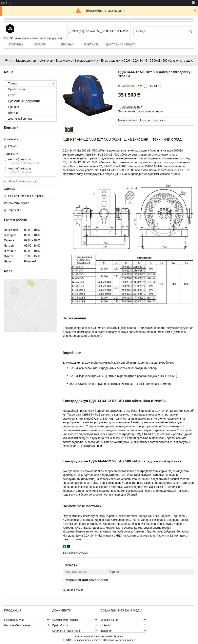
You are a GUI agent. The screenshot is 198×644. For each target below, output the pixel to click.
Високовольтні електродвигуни (77, 61)
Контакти (92, 44)
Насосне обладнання (17, 625)
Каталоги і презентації (66, 631)
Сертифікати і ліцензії (66, 620)
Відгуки (13, 113)
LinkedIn (106, 625)
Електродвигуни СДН (115, 61)
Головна (16, 44)
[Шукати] (190, 31)
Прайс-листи (17, 89)
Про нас (67, 44)
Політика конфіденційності (120, 640)
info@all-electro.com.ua (22, 182)
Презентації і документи (24, 101)
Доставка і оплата (121, 44)
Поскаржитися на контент (88, 640)
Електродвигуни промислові (34, 61)
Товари (40, 44)
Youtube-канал (110, 620)
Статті (12, 95)
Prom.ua (118, 637)
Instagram (106, 631)
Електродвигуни (14, 620)
